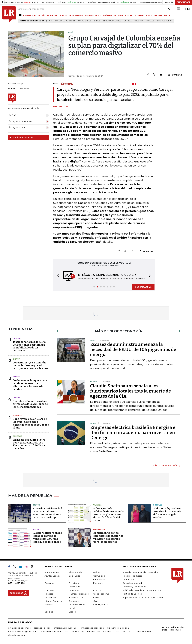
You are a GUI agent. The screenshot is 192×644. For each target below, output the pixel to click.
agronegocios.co (42, 628)
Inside (96, 597)
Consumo (49, 583)
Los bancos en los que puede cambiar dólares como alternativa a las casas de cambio (30, 385)
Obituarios (74, 601)
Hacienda (17, 415)
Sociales (158, 505)
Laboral (17, 338)
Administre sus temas (21, 137)
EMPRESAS (52, 16)
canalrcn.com (78, 631)
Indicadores (50, 597)
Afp (51, 21)
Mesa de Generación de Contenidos (140, 572)
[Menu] (20, 15)
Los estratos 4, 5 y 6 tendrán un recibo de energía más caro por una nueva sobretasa (31, 365)
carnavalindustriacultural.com (54, 631)
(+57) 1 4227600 (16, 583)
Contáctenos (129, 579)
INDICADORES (155, 16)
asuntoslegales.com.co (19, 628)
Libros (97, 21)
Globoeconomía (101, 594)
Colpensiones (85, 21)
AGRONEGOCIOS (93, 16)
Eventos (97, 590)
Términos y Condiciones (134, 587)
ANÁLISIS (107, 16)
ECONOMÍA (40, 16)
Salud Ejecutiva (101, 605)
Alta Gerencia (75, 572)
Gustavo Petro (164, 21)
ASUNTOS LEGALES (123, 16)
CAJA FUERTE (140, 16)
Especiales (74, 590)
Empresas (49, 590)
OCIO (61, 16)
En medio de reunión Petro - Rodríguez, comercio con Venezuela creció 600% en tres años (30, 444)
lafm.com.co (128, 631)
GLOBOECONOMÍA (74, 16)
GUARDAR (175, 75)
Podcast (49, 605)
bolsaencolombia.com (118, 628)
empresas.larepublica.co (66, 628)
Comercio (18, 436)
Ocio (96, 601)
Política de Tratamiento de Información (142, 590)
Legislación (99, 529)
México (37, 505)
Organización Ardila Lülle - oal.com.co (173, 628)
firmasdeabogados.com (93, 628)
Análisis (97, 572)
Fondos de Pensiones (65, 21)
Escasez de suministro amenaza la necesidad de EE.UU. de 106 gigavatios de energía (133, 350)
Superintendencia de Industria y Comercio (143, 597)
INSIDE (167, 16)
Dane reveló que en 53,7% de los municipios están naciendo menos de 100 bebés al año (31, 423)
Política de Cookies (132, 594)
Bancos (16, 377)
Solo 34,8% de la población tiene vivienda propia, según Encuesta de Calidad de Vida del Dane (109, 515)
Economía (98, 583)
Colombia (139, 21)
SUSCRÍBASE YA (143, 287)
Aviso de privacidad (132, 583)
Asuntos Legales (52, 576)
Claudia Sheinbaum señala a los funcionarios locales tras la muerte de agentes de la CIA (130, 391)
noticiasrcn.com (111, 631)
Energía (128, 21)
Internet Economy (53, 601)
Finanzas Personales (79, 594)
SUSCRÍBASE (184, 2)
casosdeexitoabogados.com (22, 631)
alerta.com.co (144, 631)
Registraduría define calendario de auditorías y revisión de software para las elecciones (108, 537)
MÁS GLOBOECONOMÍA (165, 466)
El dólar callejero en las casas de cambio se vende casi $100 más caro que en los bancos (48, 537)
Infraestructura (76, 597)
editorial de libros (112, 21)
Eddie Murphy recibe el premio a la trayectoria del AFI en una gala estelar (167, 513)
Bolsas (37, 529)
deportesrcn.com (17, 635)
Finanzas (49, 594)
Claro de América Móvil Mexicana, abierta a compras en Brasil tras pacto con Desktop (48, 513)
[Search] (169, 9)
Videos (72, 612)
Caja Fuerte (75, 576)
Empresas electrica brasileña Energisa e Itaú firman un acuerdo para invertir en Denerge (133, 433)
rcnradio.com (94, 631)
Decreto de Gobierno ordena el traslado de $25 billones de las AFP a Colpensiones (30, 404)
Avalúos (150, 21)
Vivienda (97, 505)
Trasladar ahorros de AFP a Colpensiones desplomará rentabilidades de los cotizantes (29, 346)
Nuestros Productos (132, 576)
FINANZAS (28, 16)
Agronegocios (52, 572)
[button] (57, 276)
